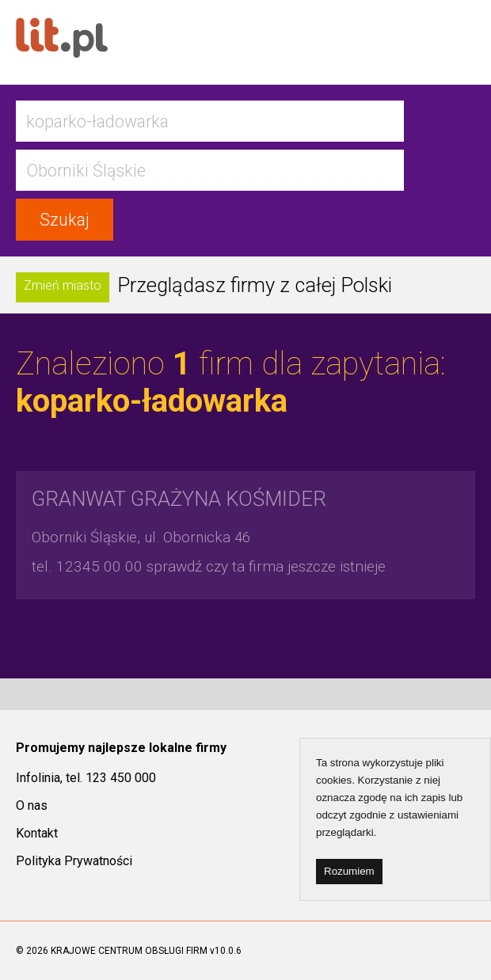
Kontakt (37, 833)
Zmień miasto (63, 285)
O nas (32, 805)
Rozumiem (349, 871)
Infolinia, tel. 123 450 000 (86, 778)
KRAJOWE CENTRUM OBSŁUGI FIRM (129, 951)
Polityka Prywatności (74, 861)
